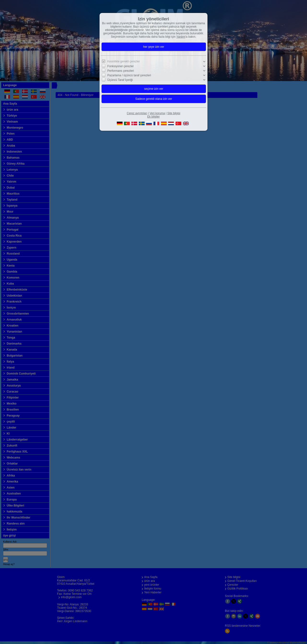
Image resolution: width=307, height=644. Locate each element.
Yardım (181, 37)
